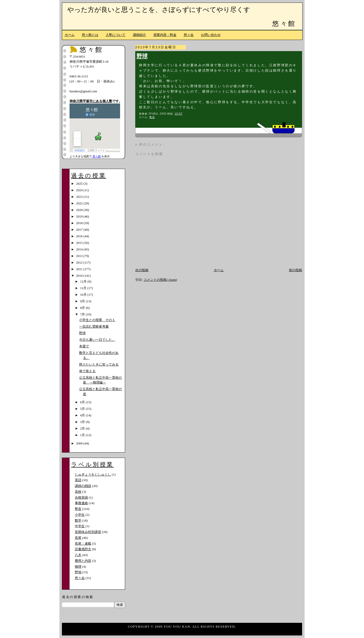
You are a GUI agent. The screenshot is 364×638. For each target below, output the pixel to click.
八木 (78, 555)
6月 (83, 402)
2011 (80, 269)
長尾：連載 (83, 544)
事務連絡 (81, 503)
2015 (80, 243)
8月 (83, 308)
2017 (80, 230)
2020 (80, 210)
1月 (83, 435)
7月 (83, 314)
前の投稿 (295, 270)
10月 (84, 295)
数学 (78, 520)
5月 (83, 409)
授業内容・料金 (165, 35)
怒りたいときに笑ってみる (99, 364)
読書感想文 (83, 549)
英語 (78, 480)
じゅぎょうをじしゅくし (93, 474)
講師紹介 (140, 35)
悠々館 (284, 24)
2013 (80, 256)
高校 (78, 492)
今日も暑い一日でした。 (97, 340)
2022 (80, 203)
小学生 (80, 515)
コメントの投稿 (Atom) (160, 280)
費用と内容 (83, 561)
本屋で (84, 346)
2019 (80, 216)
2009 (80, 443)
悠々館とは (90, 35)
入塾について (116, 35)
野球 (142, 56)
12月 (84, 281)
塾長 (152, 117)
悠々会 (189, 35)
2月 (83, 428)
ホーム (70, 35)
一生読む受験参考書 (94, 326)
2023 (80, 197)
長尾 (78, 538)
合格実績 (81, 497)
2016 (80, 236)
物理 (78, 567)
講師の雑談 (83, 486)
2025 (80, 184)
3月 (83, 422)
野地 (78, 572)
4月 (83, 415)
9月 (83, 301)
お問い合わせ (211, 35)
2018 (80, 223)
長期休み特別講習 (88, 532)
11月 (84, 288)
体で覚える (87, 371)
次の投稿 (142, 270)
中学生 (80, 526)
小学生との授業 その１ (97, 320)
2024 (80, 190)
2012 (80, 262)
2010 (80, 276)
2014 (80, 249)
